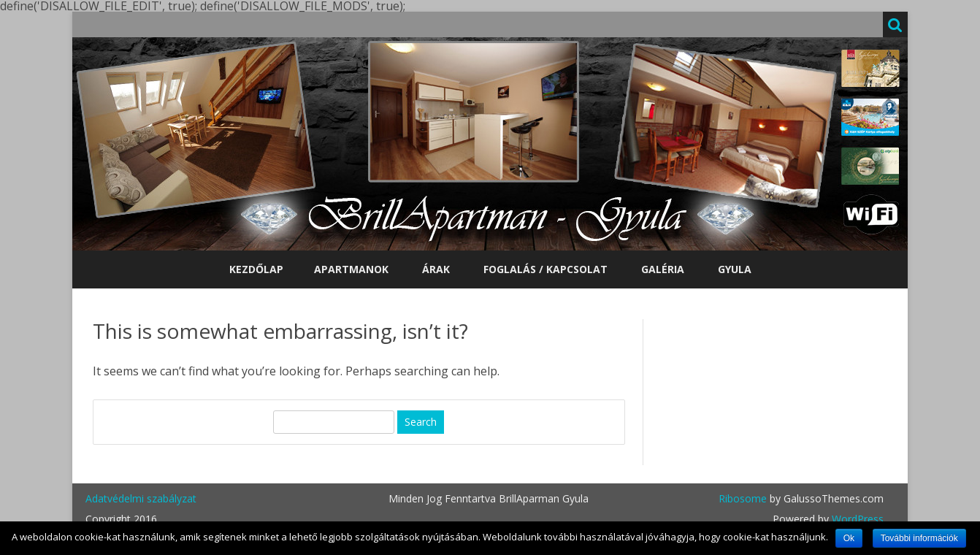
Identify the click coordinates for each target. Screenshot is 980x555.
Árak (436, 269)
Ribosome (743, 498)
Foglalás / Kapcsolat (545, 269)
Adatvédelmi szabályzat (141, 498)
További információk (919, 538)
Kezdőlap (256, 269)
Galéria (663, 269)
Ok (849, 538)
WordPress (856, 519)
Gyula (735, 269)
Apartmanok (351, 269)
